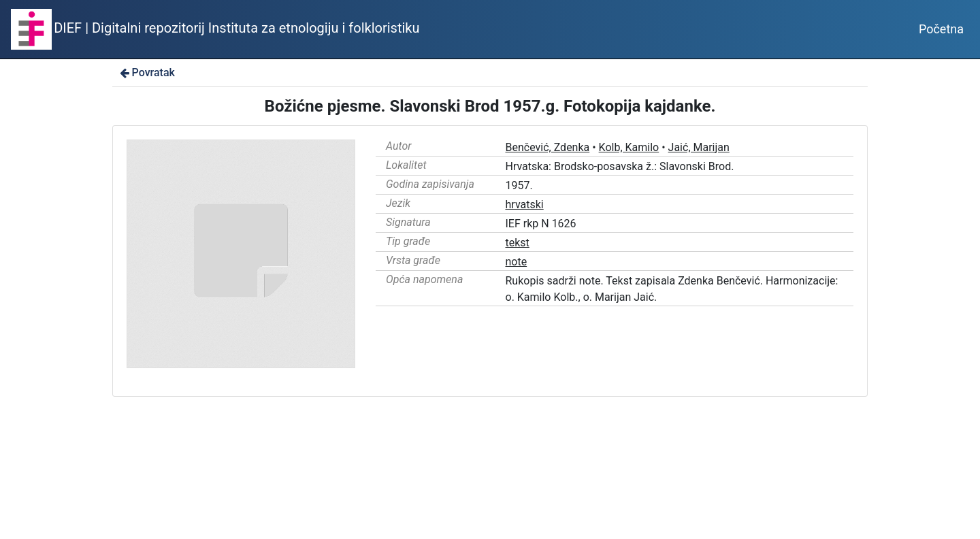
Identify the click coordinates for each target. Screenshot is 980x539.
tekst (518, 243)
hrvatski (525, 205)
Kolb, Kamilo (629, 147)
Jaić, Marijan (699, 147)
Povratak (146, 72)
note (517, 262)
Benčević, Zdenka (548, 147)
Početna (941, 29)
